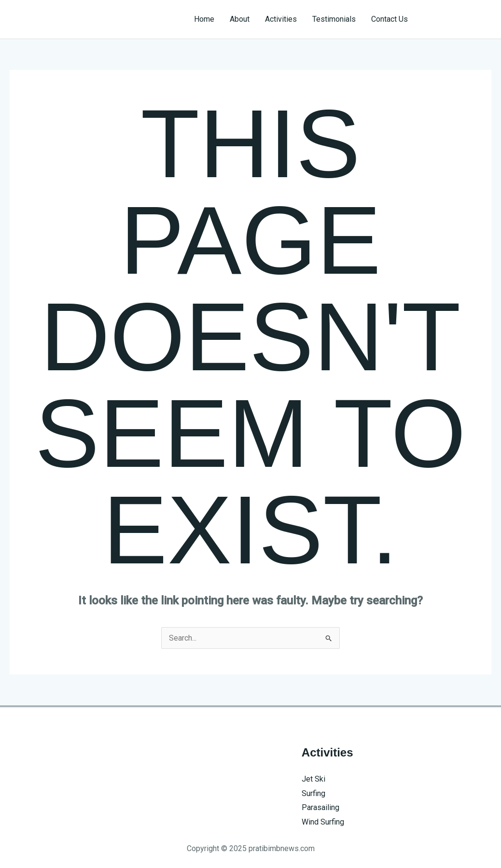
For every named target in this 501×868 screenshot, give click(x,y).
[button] (458, 19)
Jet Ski (313, 779)
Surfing (313, 793)
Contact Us (390, 19)
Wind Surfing (323, 822)
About (240, 19)
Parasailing (320, 807)
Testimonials (334, 19)
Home (204, 19)
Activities (281, 19)
